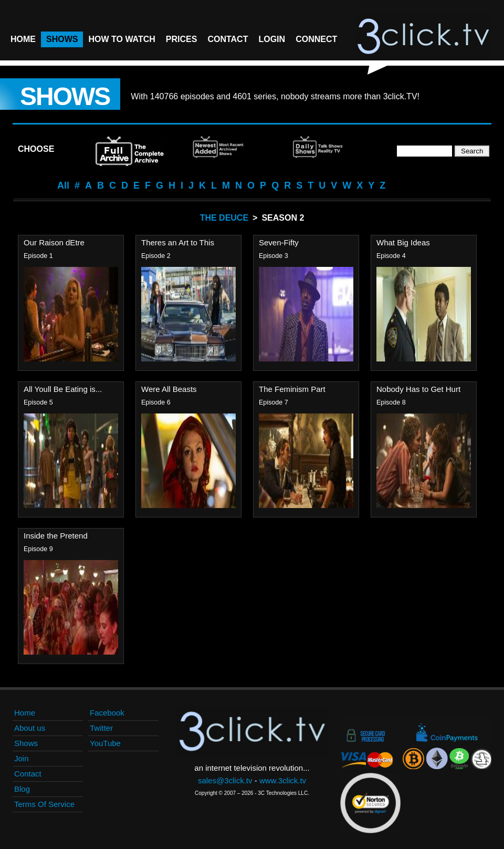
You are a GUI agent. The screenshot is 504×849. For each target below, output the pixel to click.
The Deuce (224, 218)
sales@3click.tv (225, 780)
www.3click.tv (283, 780)
